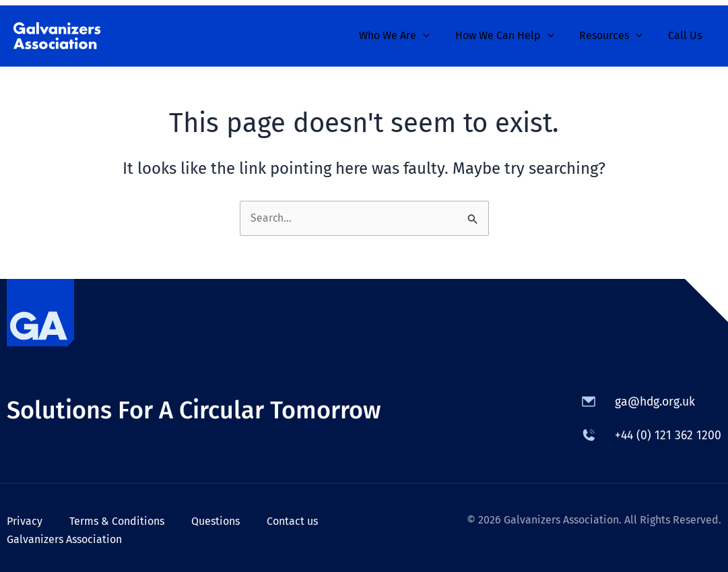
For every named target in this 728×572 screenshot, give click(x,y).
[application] (437, 30)
